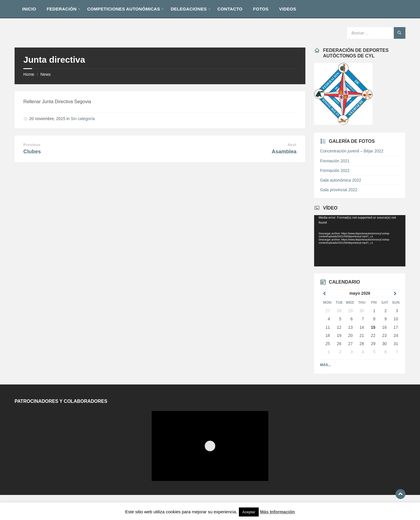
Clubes (32, 152)
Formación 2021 (335, 161)
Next (292, 145)
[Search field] (376, 33)
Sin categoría (83, 119)
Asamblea (284, 152)
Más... (325, 365)
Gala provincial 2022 (339, 190)
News (45, 74)
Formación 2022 (335, 171)
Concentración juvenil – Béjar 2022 (352, 151)
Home (29, 74)
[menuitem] (29, 9)
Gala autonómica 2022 (341, 180)
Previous (32, 145)
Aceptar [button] (249, 512)
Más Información (278, 512)
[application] (360, 241)
